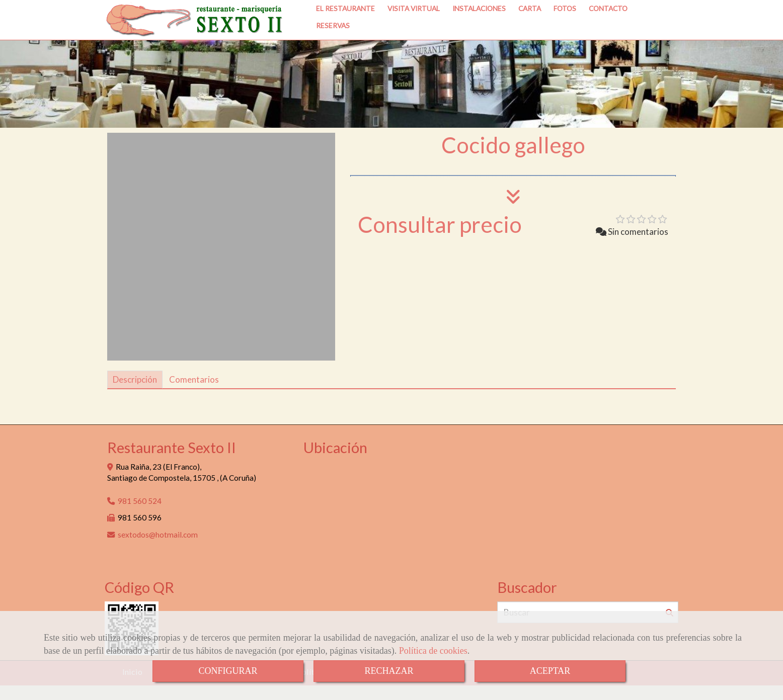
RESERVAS (333, 46)
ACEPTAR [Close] (550, 671)
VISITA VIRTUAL (414, 28)
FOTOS (565, 28)
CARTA (530, 28)
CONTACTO (608, 28)
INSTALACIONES (479, 28)
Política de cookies (433, 651)
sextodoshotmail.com (158, 549)
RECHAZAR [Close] (389, 671)
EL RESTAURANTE (345, 28)
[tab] (135, 394)
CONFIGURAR (228, 671)
